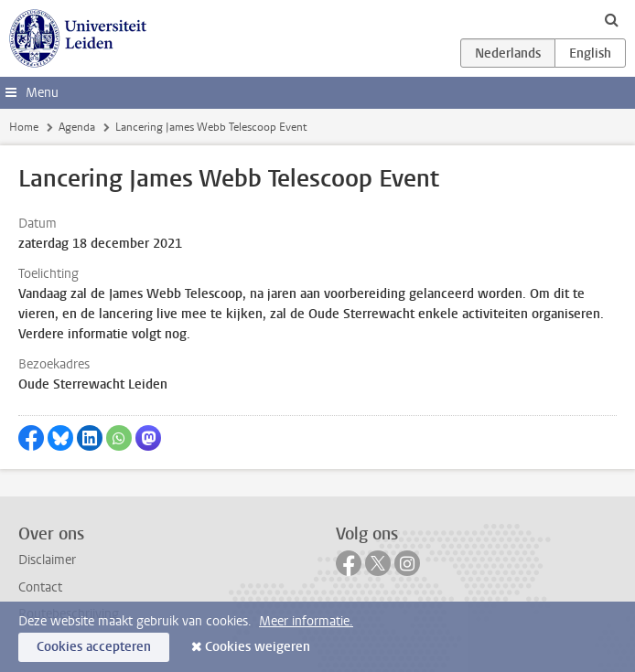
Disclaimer (47, 560)
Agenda (77, 127)
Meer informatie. (306, 621)
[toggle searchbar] (611, 19)
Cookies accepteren (94, 647)
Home (24, 127)
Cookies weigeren (258, 647)
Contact (40, 587)
